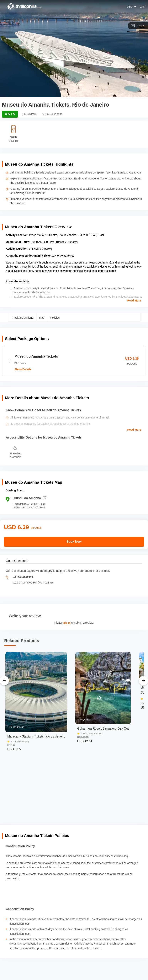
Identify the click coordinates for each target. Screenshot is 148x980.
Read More (134, 301)
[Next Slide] (143, 681)
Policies (55, 318)
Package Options (23, 318)
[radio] (74, 361)
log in (67, 623)
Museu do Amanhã (30, 498)
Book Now (74, 542)
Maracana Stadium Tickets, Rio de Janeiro (36, 736)
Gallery (138, 26)
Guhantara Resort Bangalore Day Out (103, 729)
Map (42, 318)
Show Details (23, 369)
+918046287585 (23, 577)
